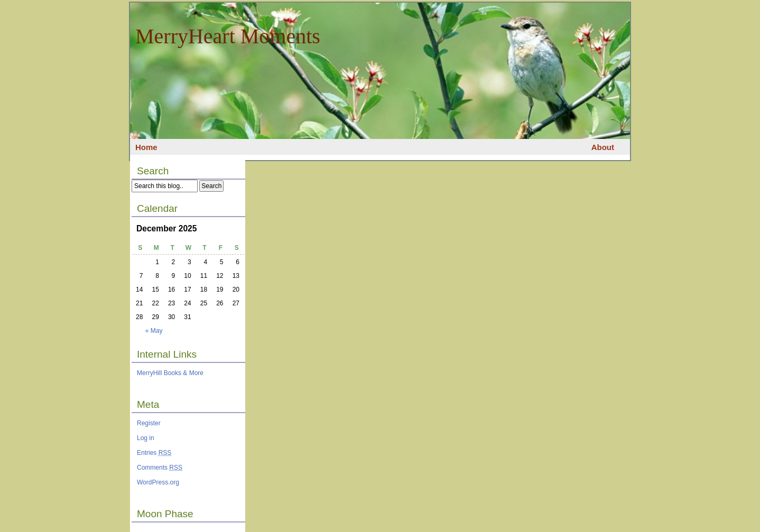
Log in (146, 438)
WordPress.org (158, 482)
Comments (160, 468)
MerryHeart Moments (228, 36)
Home (146, 147)
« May (154, 331)
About (603, 147)
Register (149, 423)
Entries (154, 453)
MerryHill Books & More (170, 373)
